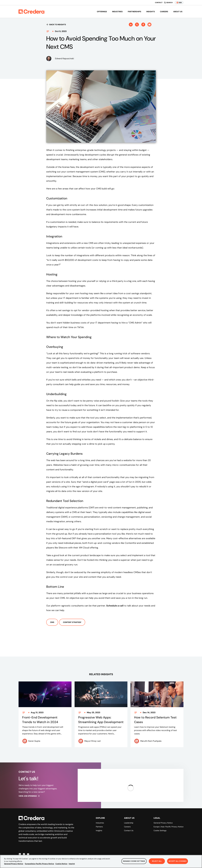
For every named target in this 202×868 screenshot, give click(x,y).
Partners (99, 827)
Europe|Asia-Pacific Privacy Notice (39, 864)
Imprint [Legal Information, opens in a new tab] (72, 864)
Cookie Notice (61, 864)
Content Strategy (72, 622)
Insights (151, 12)
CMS (52, 622)
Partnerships (134, 12)
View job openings (29, 796)
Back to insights (56, 25)
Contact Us (129, 831)
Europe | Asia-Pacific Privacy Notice (169, 827)
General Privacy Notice (163, 823)
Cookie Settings (160, 831)
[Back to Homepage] (31, 12)
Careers (164, 12)
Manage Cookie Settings (134, 861)
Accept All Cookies (178, 861)
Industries (117, 12)
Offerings (102, 12)
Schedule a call (115, 606)
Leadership (129, 823)
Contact (159, 3)
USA (179, 3)
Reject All (157, 861)
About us (178, 12)
